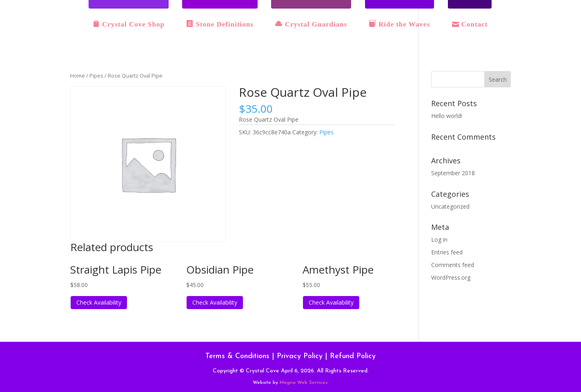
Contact (470, 24)
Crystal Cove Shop (129, 24)
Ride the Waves (400, 24)
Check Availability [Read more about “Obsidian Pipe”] (215, 302)
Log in (439, 239)
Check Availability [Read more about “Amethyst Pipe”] (331, 302)
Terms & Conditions (237, 356)
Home (78, 76)
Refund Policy (353, 356)
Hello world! (447, 116)
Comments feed (453, 265)
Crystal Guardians (311, 24)
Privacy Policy (300, 356)
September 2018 (453, 173)
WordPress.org (451, 277)
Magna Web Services (304, 383)
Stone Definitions (220, 24)
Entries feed (447, 252)
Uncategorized (450, 206)
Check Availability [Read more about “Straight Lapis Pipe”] (99, 302)
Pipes (96, 76)
